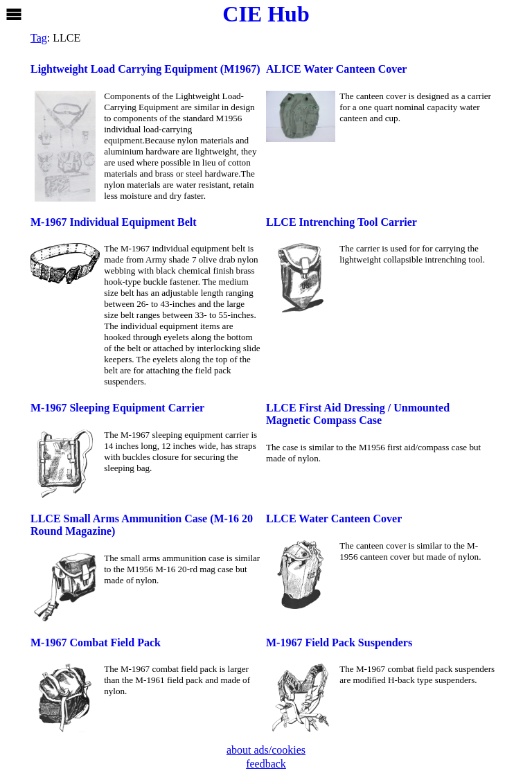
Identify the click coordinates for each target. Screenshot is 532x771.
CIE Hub (266, 14)
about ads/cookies (266, 750)
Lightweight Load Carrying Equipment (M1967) (145, 69)
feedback (266, 764)
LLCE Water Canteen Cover (334, 519)
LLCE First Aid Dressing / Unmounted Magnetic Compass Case (358, 414)
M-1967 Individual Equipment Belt (114, 222)
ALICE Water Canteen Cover (336, 69)
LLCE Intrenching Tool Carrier (342, 222)
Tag (39, 38)
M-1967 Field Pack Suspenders (339, 642)
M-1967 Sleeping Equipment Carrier (117, 408)
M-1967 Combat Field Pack (96, 642)
